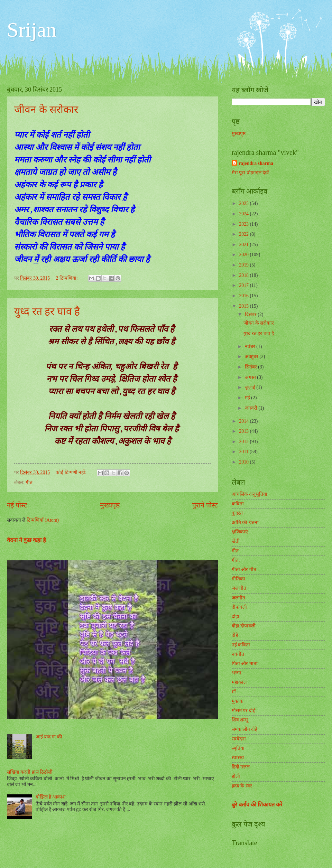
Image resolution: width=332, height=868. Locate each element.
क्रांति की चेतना (245, 522)
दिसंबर (251, 314)
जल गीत (239, 588)
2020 (244, 255)
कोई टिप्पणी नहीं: (72, 472)
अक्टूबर (252, 357)
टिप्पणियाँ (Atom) (43, 520)
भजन (237, 673)
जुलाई (251, 387)
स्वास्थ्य (238, 758)
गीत (29, 482)
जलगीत (238, 598)
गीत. (236, 560)
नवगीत (238, 654)
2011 (244, 452)
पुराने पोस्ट (205, 505)
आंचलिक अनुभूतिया (250, 494)
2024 (244, 214)
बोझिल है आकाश (51, 797)
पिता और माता (245, 664)
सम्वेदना (239, 739)
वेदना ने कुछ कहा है (26, 540)
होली (236, 776)
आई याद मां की (49, 737)
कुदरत (237, 513)
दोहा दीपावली (244, 626)
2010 (244, 462)
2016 (244, 296)
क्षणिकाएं (240, 532)
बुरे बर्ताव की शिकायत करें (257, 805)
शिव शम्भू (240, 720)
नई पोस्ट (17, 505)
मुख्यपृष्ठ (110, 505)
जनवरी (252, 408)
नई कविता (241, 645)
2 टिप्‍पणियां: (67, 278)
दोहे (235, 635)
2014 (244, 421)
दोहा (236, 617)
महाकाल (239, 682)
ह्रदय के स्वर (242, 786)
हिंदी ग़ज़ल (241, 767)
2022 (244, 234)
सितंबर (251, 367)
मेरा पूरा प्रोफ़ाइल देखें (250, 173)
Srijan (32, 30)
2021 (244, 245)
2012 (244, 442)
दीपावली (239, 607)
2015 (244, 306)
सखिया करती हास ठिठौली (30, 772)
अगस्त (251, 377)
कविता (238, 504)
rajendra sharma (256, 163)
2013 (244, 431)
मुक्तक (238, 701)
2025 (244, 203)
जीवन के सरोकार (46, 109)
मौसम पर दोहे (243, 711)
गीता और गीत (244, 570)
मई (248, 398)
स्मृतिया (238, 748)
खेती (236, 541)
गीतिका (238, 579)
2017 (244, 285)
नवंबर (251, 347)
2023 (244, 224)
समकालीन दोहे (245, 729)
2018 (244, 275)
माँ (234, 692)
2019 (244, 265)
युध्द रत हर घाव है (47, 311)
